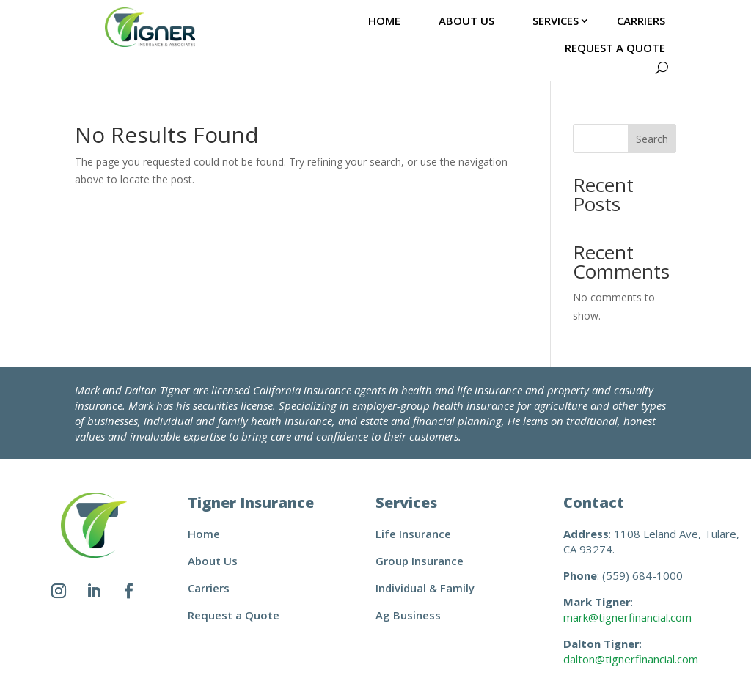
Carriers (641, 21)
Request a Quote (615, 48)
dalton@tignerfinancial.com (631, 659)
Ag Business (408, 615)
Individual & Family (425, 588)
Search (652, 139)
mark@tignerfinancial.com (627, 617)
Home (384, 21)
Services (556, 21)
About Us (466, 21)
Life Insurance (413, 534)
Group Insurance (420, 561)
